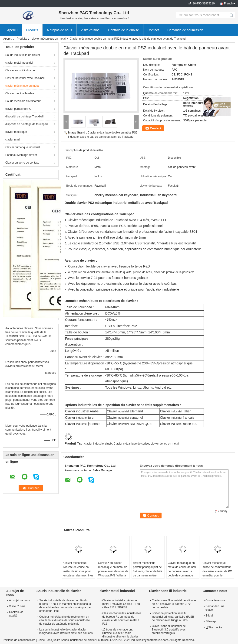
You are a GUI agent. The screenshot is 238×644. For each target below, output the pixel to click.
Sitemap (211, 621)
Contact (153, 30)
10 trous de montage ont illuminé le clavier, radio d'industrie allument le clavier (120, 633)
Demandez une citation (215, 608)
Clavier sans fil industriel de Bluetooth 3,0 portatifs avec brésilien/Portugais (169, 630)
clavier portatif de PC (18, 109)
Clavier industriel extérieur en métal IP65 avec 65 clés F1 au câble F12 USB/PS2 (121, 604)
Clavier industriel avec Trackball (25, 78)
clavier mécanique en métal (49, 39)
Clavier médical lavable (20, 93)
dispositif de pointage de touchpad (26, 124)
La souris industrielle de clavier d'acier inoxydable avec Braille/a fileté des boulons (66, 631)
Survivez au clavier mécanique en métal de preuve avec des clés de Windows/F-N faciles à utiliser (113, 571)
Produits (32, 30)
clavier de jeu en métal (165, 444)
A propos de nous (59, 30)
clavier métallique (16, 132)
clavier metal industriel (19, 63)
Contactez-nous (215, 600)
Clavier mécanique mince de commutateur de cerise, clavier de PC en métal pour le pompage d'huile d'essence (217, 573)
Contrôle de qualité (16, 614)
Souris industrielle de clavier (23, 55)
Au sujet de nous (19, 600)
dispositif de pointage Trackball (24, 116)
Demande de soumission (185, 30)
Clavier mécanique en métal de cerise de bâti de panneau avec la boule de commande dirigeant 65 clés (182, 571)
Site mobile (214, 627)
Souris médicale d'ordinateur (23, 101)
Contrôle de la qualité (124, 30)
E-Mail (209, 616)
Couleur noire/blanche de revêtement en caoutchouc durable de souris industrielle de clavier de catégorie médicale (64, 620)
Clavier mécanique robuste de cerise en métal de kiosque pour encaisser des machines (78, 569)
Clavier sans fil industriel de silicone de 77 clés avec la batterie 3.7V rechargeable (174, 604)
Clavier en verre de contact (22, 163)
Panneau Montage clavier (21, 155)
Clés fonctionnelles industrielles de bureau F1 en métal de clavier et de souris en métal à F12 (122, 618)
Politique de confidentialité (19, 640)
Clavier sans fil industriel (20, 70)
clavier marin (13, 140)
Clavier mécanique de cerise (131, 444)
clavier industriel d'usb (98, 444)
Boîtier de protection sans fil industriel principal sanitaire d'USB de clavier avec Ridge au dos (173, 617)
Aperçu (12, 30)
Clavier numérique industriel (23, 147)
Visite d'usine (90, 30)
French (228, 3)
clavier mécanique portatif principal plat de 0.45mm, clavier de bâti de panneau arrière (147, 569)
